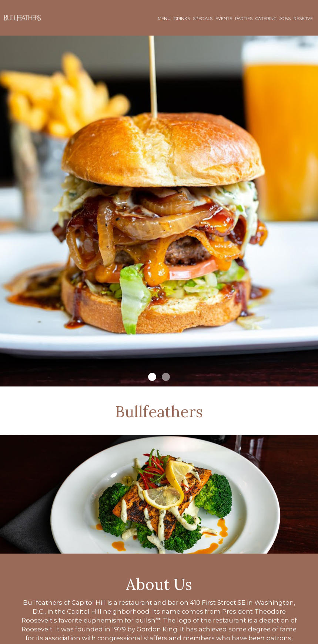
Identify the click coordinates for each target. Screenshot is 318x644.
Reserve (303, 19)
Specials (203, 19)
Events (224, 19)
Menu (164, 19)
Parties (244, 19)
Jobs (285, 19)
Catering (266, 19)
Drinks (182, 19)
